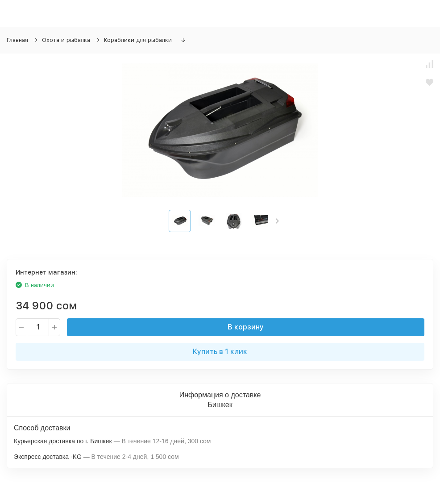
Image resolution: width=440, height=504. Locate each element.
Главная (17, 40)
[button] (277, 221)
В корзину (246, 327)
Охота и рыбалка (66, 40)
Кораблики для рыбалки (138, 40)
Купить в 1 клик (220, 352)
